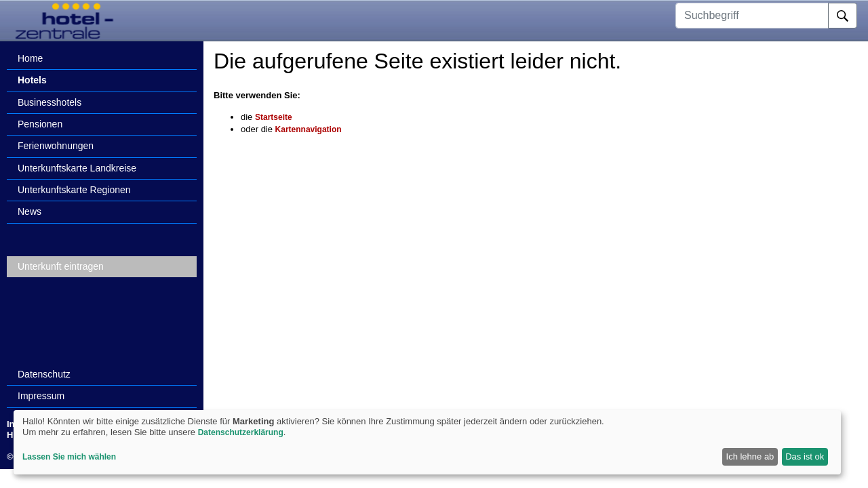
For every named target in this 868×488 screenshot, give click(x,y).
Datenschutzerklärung (241, 432)
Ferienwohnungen (56, 146)
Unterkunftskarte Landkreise (77, 168)
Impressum (41, 396)
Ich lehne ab (750, 456)
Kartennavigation (309, 129)
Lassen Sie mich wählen (69, 457)
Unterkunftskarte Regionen (74, 190)
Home (30, 58)
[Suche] (843, 16)
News (29, 211)
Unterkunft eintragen (61, 266)
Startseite (274, 117)
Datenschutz (44, 374)
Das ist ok (805, 456)
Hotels (32, 80)
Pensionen (40, 124)
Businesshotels (50, 102)
